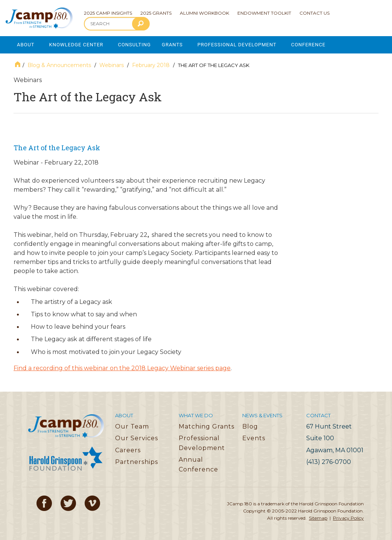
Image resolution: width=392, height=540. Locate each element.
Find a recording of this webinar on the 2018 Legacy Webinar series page (122, 368)
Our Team (132, 426)
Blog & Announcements (59, 65)
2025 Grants (156, 13)
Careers (128, 450)
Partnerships (137, 461)
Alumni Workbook (204, 13)
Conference (311, 45)
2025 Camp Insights (108, 13)
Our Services (137, 438)
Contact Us (315, 13)
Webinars (112, 65)
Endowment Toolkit (264, 13)
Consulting (135, 45)
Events (254, 438)
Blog (250, 426)
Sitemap (318, 518)
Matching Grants (207, 426)
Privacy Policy (348, 518)
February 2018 (151, 65)
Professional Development (239, 45)
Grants (174, 45)
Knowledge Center (77, 45)
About (26, 45)
